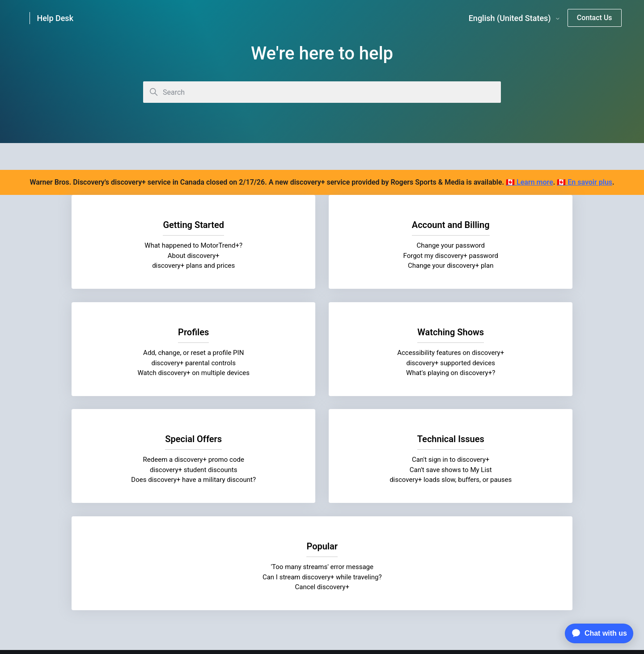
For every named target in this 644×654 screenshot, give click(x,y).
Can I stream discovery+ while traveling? (322, 480)
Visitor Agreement (280, 575)
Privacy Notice (217, 575)
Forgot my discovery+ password (322, 256)
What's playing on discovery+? (150, 373)
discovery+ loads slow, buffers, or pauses (494, 373)
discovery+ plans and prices (150, 266)
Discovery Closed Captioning (363, 575)
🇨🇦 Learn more (530, 182)
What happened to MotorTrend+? (150, 245)
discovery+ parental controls (494, 256)
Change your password (322, 245)
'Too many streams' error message (322, 470)
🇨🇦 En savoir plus (585, 182)
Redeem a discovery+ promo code (322, 353)
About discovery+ (151, 256)
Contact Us (595, 18)
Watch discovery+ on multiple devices (494, 266)
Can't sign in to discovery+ (494, 353)
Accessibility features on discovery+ (150, 353)
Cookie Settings (322, 595)
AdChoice (434, 575)
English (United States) (515, 18)
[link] (61, 18)
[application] (597, 633)
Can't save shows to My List (493, 363)
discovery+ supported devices (150, 363)
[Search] (322, 92)
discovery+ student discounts (322, 363)
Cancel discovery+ (322, 490)
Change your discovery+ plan (322, 266)
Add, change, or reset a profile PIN (494, 245)
